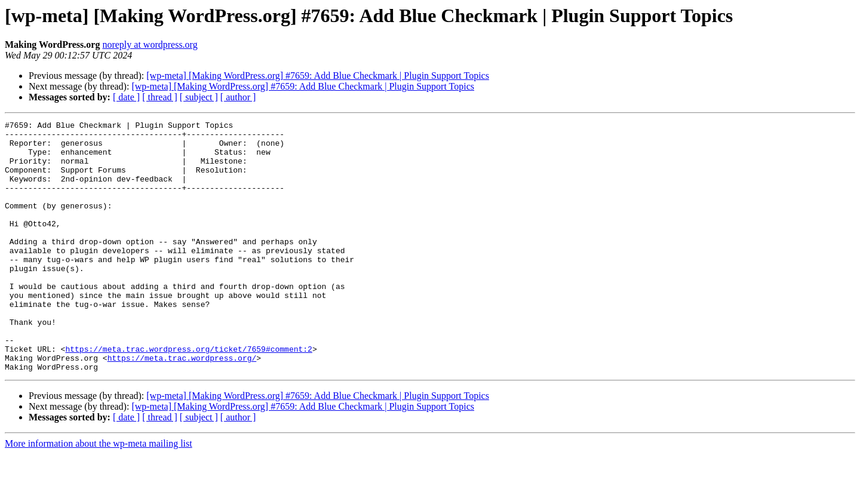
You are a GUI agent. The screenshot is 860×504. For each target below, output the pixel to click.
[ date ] (126, 97)
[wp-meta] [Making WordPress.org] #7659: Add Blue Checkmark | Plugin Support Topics (318, 76)
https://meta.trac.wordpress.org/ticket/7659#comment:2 (188, 395)
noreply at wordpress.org (150, 44)
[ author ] (238, 97)
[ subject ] (199, 97)
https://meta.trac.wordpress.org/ (182, 406)
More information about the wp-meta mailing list (99, 494)
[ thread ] (160, 97)
